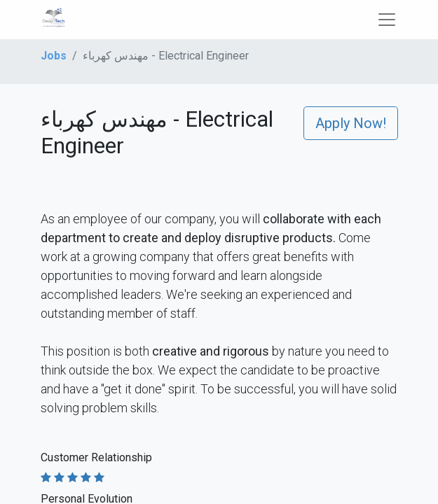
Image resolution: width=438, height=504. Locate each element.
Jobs (54, 56)
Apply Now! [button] (351, 123)
